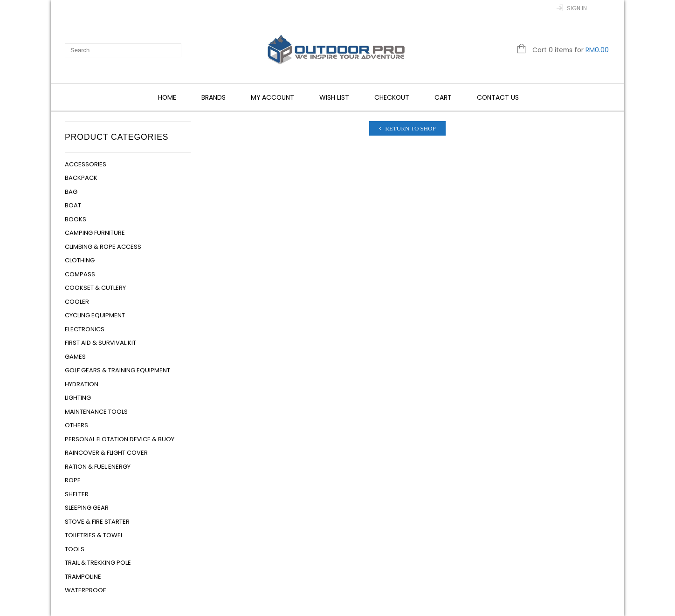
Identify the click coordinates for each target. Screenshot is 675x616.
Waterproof (85, 590)
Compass (80, 274)
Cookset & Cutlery (95, 288)
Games (75, 357)
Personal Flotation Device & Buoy (120, 439)
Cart (443, 97)
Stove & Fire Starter (97, 522)
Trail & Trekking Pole (98, 563)
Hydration (82, 384)
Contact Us (498, 97)
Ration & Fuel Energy (98, 467)
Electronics (85, 329)
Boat (73, 205)
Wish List (334, 97)
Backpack (81, 178)
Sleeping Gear (87, 508)
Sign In (577, 8)
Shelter (77, 494)
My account (272, 97)
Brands (214, 97)
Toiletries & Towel (94, 535)
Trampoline (83, 577)
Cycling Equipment (95, 315)
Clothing (80, 260)
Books (76, 219)
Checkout (392, 97)
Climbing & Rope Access (103, 247)
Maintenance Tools (96, 412)
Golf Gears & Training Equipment (117, 370)
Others (76, 425)
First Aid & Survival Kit (100, 343)
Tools (75, 549)
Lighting (78, 398)
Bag (71, 192)
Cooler (77, 302)
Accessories (86, 164)
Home (167, 97)
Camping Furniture (95, 233)
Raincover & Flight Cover (106, 453)
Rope (73, 480)
